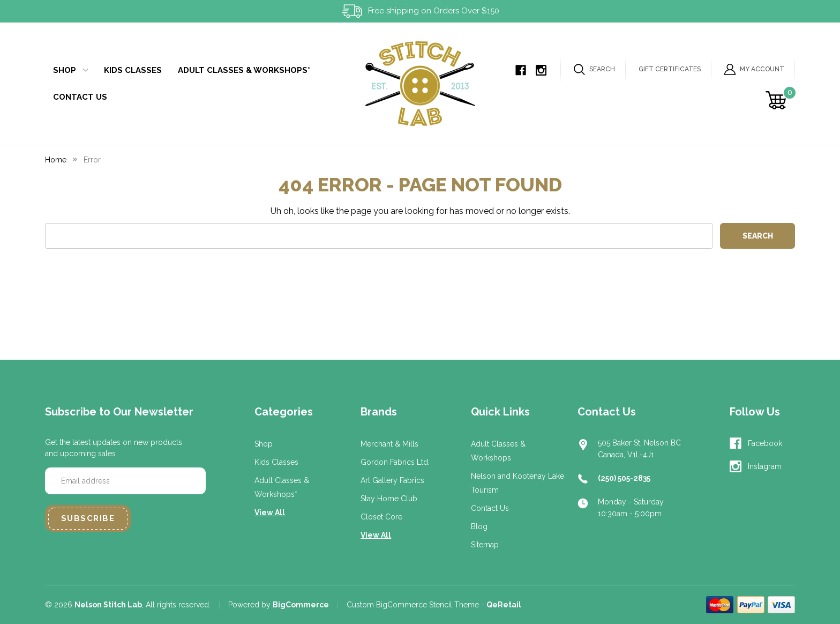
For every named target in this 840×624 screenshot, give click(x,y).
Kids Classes (133, 70)
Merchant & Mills (389, 444)
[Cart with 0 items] (778, 100)
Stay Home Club (389, 499)
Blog (479, 526)
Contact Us (80, 97)
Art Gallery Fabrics (392, 480)
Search (594, 69)
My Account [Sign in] (754, 69)
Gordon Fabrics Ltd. (395, 462)
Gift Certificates (670, 69)
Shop (70, 70)
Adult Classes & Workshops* (244, 70)
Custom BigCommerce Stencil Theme (413, 605)
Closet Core (381, 517)
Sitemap (485, 545)
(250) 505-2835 (624, 478)
